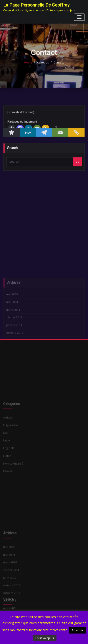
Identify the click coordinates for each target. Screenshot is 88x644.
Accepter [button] (77, 630)
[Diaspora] (12, 139)
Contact (59, 66)
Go (77, 167)
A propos (43, 66)
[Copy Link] (76, 139)
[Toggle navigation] (79, 17)
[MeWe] (28, 139)
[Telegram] (44, 139)
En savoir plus (45, 638)
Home (28, 66)
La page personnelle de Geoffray (36, 5)
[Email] (60, 139)
